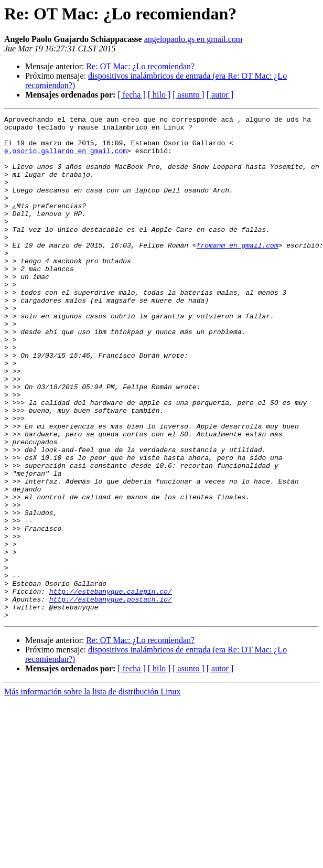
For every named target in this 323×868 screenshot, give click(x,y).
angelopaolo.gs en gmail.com (193, 39)
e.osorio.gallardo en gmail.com (66, 158)
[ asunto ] (188, 95)
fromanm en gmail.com (238, 272)
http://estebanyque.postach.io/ (111, 696)
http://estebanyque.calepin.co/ (111, 687)
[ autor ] (220, 95)
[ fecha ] (131, 95)
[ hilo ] (159, 95)
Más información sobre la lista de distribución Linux (92, 792)
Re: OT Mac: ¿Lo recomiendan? (140, 66)
